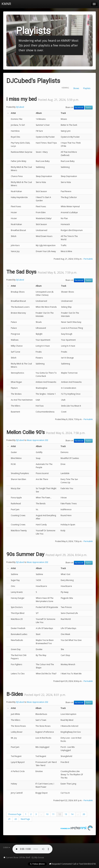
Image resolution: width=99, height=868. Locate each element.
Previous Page (15, 814)
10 (47, 814)
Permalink (88, 259)
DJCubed (20, 107)
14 (72, 814)
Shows (76, 88)
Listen (7, 847)
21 (9, 819)
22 (16, 819)
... (41, 814)
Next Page (25, 819)
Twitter (89, 108)
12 (60, 814)
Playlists (87, 88)
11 (53, 814)
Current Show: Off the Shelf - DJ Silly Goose (24, 857)
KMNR (6, 4)
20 (84, 814)
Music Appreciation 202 (38, 440)
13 (66, 814)
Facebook (79, 108)
